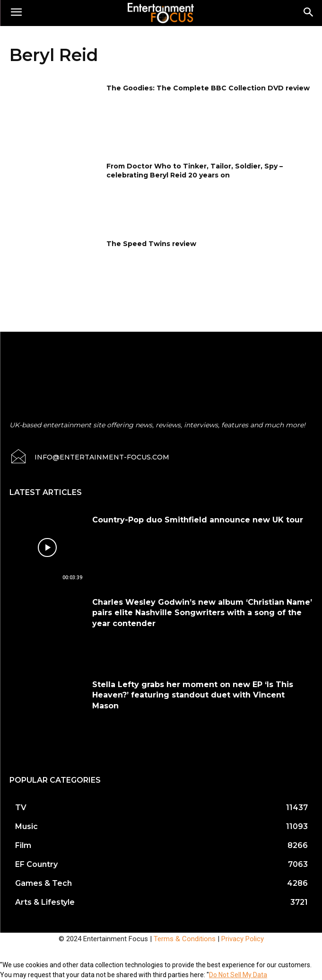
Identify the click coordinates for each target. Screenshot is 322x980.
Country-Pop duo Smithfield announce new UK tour (198, 520)
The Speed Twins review (151, 244)
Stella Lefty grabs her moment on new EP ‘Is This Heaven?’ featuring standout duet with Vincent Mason (193, 695)
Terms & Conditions (185, 939)
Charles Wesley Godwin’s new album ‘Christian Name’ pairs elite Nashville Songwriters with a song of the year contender (202, 613)
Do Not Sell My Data (238, 975)
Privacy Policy (243, 939)
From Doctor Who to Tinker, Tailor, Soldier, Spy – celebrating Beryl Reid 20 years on (195, 171)
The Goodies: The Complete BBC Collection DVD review (208, 88)
